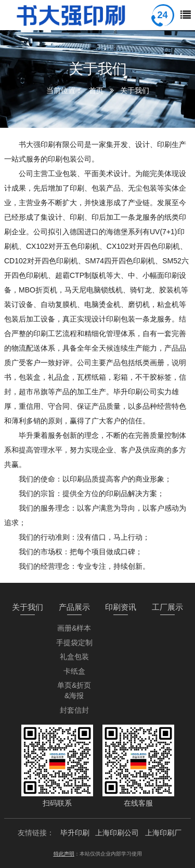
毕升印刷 (75, 833)
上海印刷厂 (163, 833)
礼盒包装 (74, 657)
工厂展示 (167, 607)
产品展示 (74, 607)
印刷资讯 (121, 607)
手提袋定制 (74, 643)
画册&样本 (74, 628)
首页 (96, 90)
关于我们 (135, 90)
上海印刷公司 (117, 833)
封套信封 (74, 710)
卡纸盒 (74, 671)
